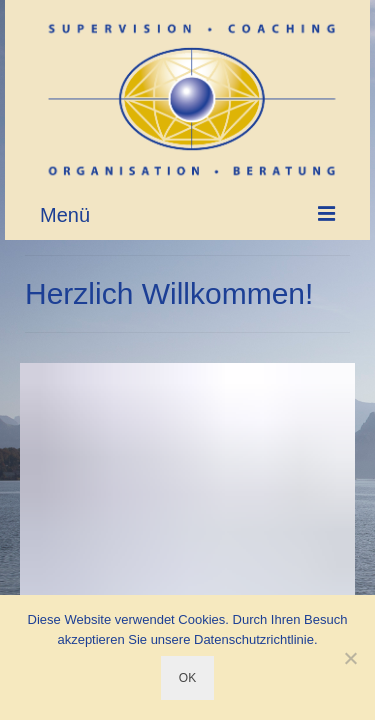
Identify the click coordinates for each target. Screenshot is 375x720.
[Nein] (350, 658)
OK (187, 678)
